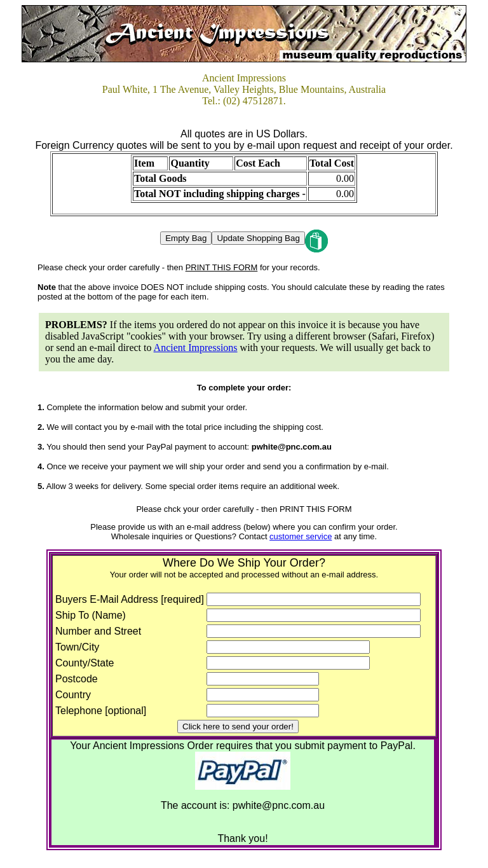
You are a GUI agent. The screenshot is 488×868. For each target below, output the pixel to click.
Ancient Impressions (196, 348)
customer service (301, 536)
